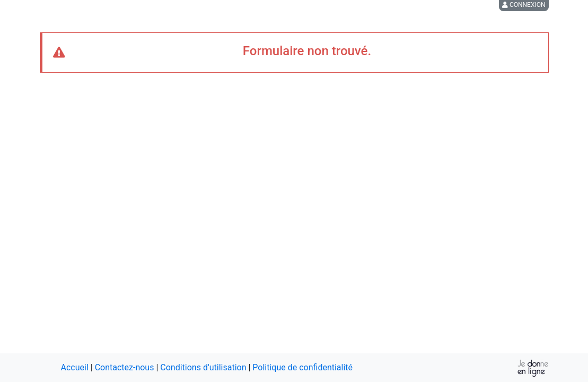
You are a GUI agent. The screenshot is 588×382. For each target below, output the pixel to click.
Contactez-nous (125, 367)
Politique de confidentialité (302, 367)
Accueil (75, 367)
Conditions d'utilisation (203, 367)
